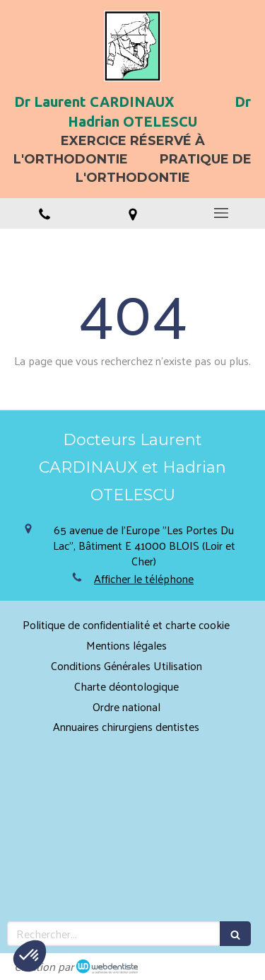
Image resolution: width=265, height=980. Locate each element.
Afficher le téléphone (144, 579)
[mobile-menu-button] (221, 213)
